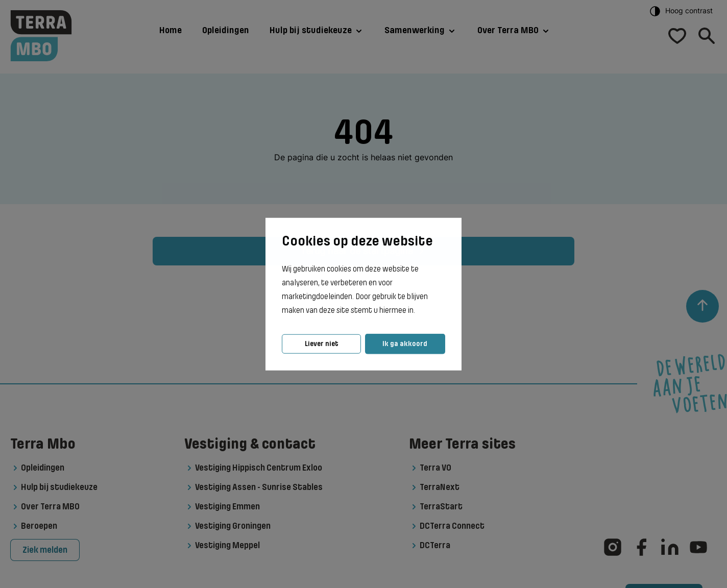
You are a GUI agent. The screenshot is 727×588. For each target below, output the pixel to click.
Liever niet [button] (322, 344)
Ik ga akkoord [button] (405, 344)
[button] (418, 311)
